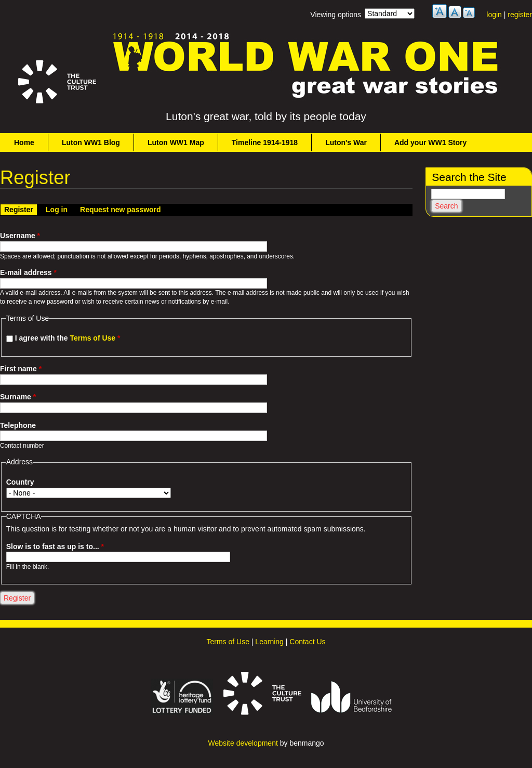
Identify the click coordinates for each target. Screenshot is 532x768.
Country (20, 482)
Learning (269, 642)
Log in (57, 210)
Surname (18, 397)
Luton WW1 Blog (91, 142)
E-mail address (28, 272)
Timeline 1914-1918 (265, 142)
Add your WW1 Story (430, 142)
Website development (243, 743)
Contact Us (307, 642)
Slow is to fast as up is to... (55, 546)
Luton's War (346, 142)
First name (21, 369)
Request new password (121, 210)
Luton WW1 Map (176, 142)
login (494, 15)
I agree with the (68, 338)
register (520, 15)
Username (20, 236)
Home (24, 142)
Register (21, 209)
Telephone (18, 425)
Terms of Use (92, 338)
